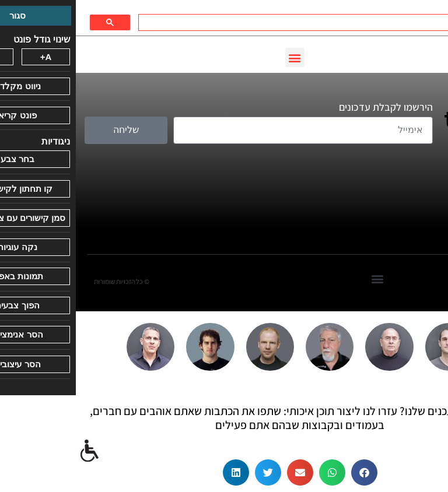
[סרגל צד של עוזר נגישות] (14, 451)
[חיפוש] (249, 23)
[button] (219, 57)
